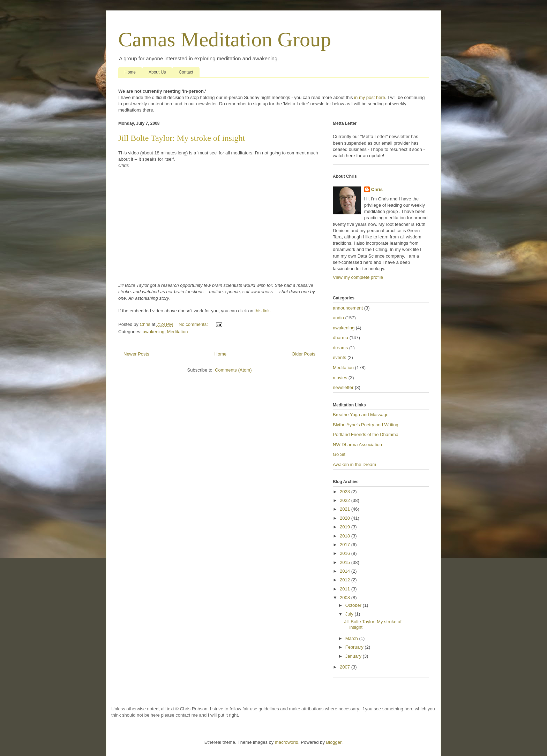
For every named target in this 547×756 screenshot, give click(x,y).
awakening (153, 332)
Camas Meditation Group (225, 39)
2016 (346, 553)
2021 (346, 509)
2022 (346, 500)
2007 (346, 667)
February (355, 647)
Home (130, 72)
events (339, 357)
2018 (346, 536)
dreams (340, 348)
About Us (157, 72)
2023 (346, 492)
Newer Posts (136, 354)
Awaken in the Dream (354, 464)
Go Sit (339, 454)
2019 (346, 527)
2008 (346, 598)
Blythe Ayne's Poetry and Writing (366, 425)
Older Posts (304, 354)
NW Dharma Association (357, 445)
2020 (346, 518)
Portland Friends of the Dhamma (366, 434)
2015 (346, 562)
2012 (346, 580)
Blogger (334, 742)
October (354, 605)
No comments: (194, 324)
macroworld (287, 742)
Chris (377, 189)
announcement (348, 308)
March (352, 638)
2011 (346, 589)
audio (338, 318)
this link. (263, 311)
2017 (346, 545)
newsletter (343, 387)
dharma (340, 338)
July (350, 614)
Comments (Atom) (233, 370)
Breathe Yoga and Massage (361, 415)
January (354, 656)
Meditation (177, 332)
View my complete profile (358, 277)
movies (340, 378)
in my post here (370, 97)
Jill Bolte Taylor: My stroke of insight (182, 138)
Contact (186, 72)
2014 (346, 571)
